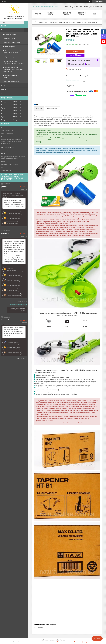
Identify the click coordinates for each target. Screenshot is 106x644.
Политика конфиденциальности (83, 642)
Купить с (75, 55)
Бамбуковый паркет (10, 57)
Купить (75, 51)
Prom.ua (62, 640)
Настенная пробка (9, 47)
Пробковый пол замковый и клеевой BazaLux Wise (12, 52)
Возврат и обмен (82, 14)
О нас (3, 85)
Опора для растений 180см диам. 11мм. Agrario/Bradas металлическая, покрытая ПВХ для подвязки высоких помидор (14, 259)
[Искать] (26, 22)
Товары (4, 30)
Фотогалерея (6, 94)
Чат (97, 638)
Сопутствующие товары (11, 81)
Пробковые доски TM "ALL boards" (12, 76)
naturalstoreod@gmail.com (10, 164)
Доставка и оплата (67, 14)
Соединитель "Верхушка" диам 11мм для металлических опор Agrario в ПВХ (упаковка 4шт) (14, 243)
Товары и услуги (50, 14)
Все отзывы (21, 358)
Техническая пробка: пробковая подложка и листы (13, 62)
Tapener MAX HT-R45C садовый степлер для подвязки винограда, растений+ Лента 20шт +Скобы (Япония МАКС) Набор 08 (14, 332)
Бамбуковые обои (9, 38)
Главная (38, 14)
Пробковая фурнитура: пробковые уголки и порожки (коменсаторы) (13, 69)
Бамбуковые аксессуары (11, 42)
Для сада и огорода (9, 34)
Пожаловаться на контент (65, 642)
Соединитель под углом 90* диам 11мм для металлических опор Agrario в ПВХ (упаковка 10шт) (14, 251)
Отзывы (4, 90)
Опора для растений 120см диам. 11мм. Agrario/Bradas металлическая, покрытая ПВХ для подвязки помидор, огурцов (14, 203)
